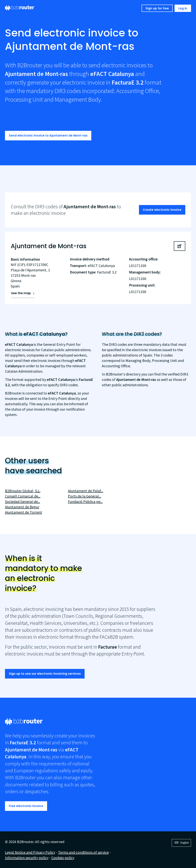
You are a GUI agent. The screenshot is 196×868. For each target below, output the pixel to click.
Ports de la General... (85, 496)
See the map (21, 293)
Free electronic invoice (26, 806)
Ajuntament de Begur (22, 507)
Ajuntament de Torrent (24, 512)
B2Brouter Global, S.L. (23, 491)
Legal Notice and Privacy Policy (30, 852)
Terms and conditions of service (83, 852)
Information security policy (27, 858)
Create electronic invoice (162, 210)
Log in (183, 8)
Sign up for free (157, 8)
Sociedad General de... (22, 501)
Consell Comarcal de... (23, 496)
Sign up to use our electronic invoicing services (45, 674)
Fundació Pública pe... (85, 501)
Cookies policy (63, 858)
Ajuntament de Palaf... (86, 491)
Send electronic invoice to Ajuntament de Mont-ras (48, 135)
